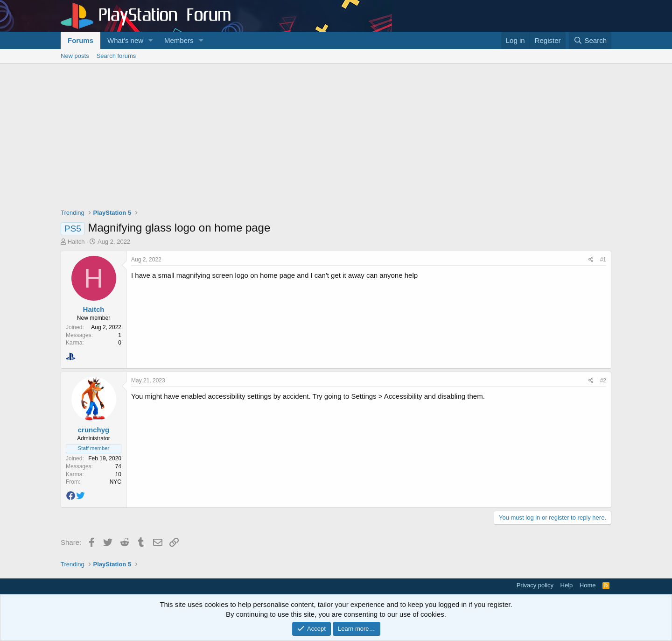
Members (179, 40)
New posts (75, 56)
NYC (115, 482)
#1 (603, 260)
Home (588, 585)
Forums (80, 40)
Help (567, 585)
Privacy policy (535, 585)
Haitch (76, 242)
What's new (125, 40)
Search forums (116, 56)
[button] (151, 40)
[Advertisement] (336, 134)
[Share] (591, 260)
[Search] (590, 40)
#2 (603, 380)
